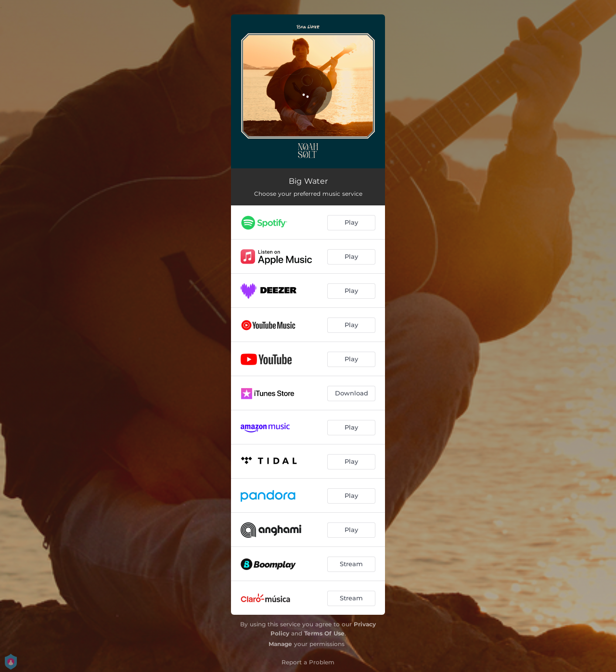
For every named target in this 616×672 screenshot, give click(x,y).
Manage (280, 644)
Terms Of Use (324, 633)
